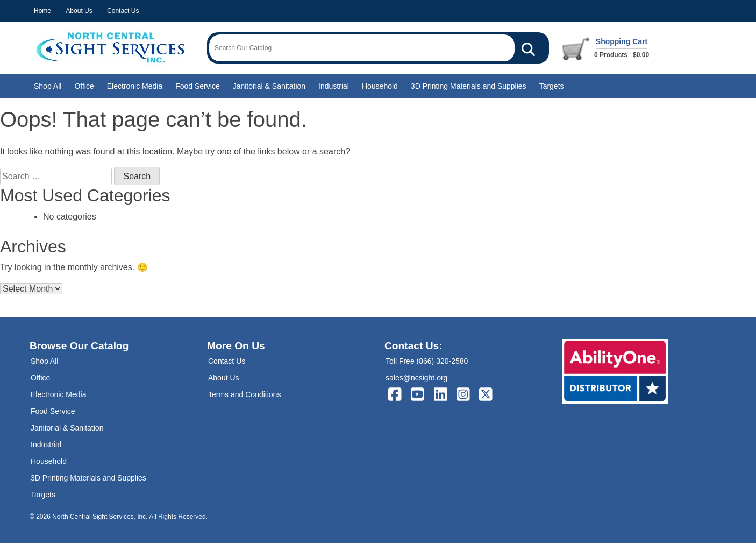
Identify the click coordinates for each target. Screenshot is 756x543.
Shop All (48, 86)
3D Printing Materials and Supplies (469, 86)
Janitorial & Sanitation (269, 86)
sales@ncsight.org (416, 378)
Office (84, 86)
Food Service (197, 86)
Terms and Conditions (244, 394)
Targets (552, 86)
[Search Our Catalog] (528, 48)
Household (380, 86)
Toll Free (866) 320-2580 (427, 361)
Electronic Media (135, 86)
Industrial (334, 86)
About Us (79, 11)
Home (42, 11)
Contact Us (123, 11)
